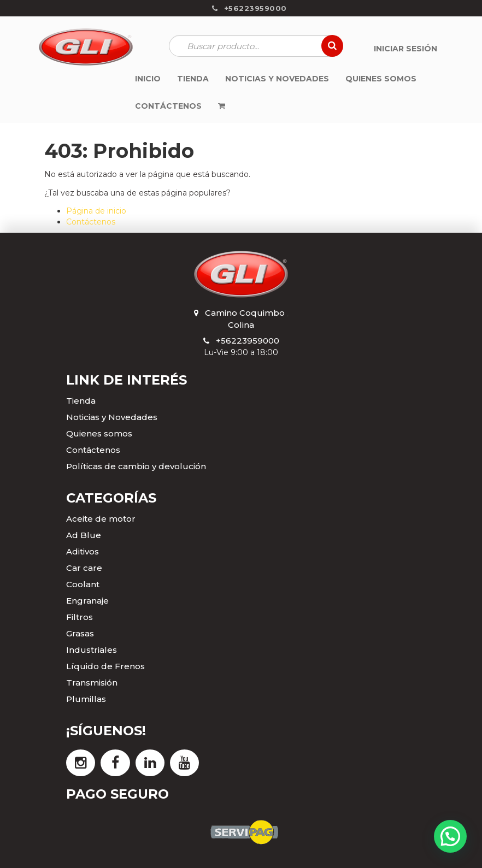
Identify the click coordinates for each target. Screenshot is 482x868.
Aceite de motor (101, 519)
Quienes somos (99, 433)
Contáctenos (91, 222)
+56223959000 (248, 341)
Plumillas (86, 699)
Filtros (80, 617)
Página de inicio (96, 211)
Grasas (80, 633)
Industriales (92, 650)
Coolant (83, 584)
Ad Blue (84, 535)
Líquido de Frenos (105, 666)
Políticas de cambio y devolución (136, 466)
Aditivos (83, 551)
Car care (84, 568)
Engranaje (87, 601)
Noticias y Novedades (112, 417)
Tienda (81, 401)
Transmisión (92, 683)
